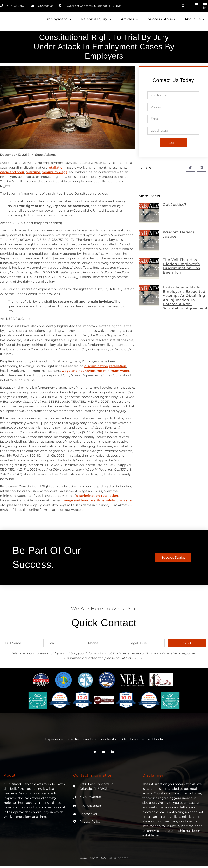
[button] (183, 6)
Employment (58, 19)
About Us (195, 19)
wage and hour (12, 172)
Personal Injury (96, 19)
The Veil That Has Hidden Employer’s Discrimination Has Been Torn (181, 266)
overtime (33, 172)
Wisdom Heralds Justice (179, 234)
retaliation (56, 167)
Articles (130, 19)
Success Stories (161, 19)
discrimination (96, 366)
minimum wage (55, 172)
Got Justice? (175, 205)
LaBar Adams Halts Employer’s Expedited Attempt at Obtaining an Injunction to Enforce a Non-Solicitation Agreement (185, 298)
